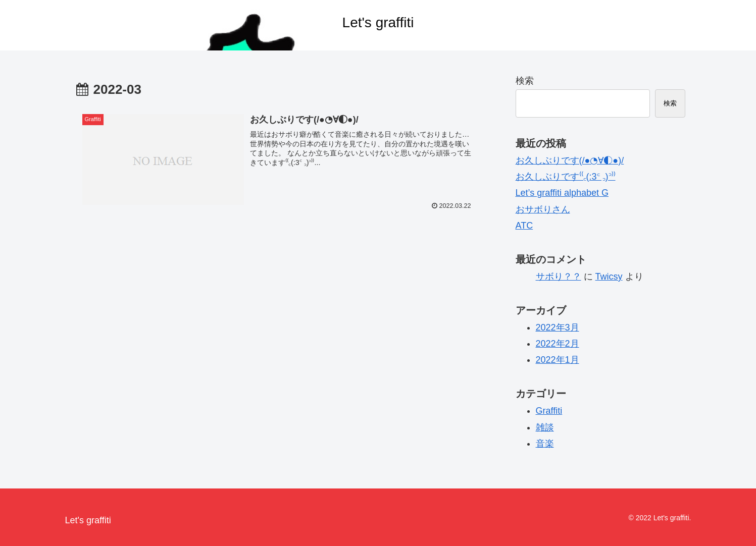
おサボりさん (543, 209)
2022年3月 (558, 327)
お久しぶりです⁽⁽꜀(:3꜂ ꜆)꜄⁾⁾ (566, 177)
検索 (525, 81)
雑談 (545, 427)
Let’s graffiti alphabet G (562, 193)
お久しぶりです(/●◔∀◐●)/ (570, 160)
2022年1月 (558, 360)
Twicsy (609, 277)
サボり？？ (559, 277)
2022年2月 (558, 344)
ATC (524, 226)
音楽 (545, 444)
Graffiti (549, 411)
